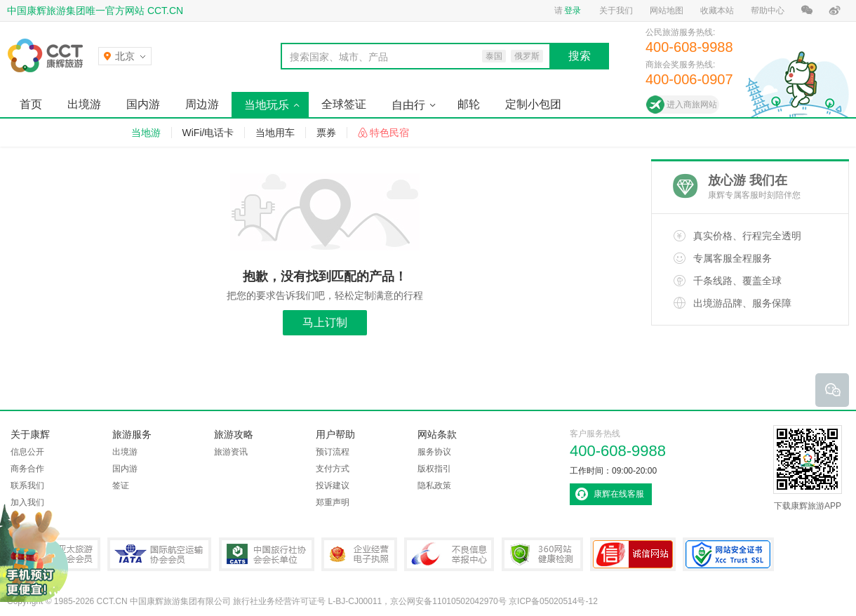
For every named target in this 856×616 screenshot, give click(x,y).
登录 (573, 11)
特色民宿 (389, 133)
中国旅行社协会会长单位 (267, 554)
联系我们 (27, 486)
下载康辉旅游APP (808, 468)
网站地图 (667, 11)
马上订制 (325, 322)
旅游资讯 (231, 452)
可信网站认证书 (633, 554)
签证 (121, 486)
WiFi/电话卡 (208, 133)
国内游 (143, 104)
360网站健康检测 (542, 554)
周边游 (202, 104)
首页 (31, 104)
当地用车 (275, 133)
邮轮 (469, 104)
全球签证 (344, 104)
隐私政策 (434, 486)
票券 (326, 133)
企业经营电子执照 (359, 554)
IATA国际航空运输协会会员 (159, 554)
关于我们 (616, 11)
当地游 (146, 133)
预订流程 (333, 452)
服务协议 (434, 452)
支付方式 (333, 469)
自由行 (408, 105)
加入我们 (27, 502)
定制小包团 (533, 104)
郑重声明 (333, 502)
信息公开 (27, 452)
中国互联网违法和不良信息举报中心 (449, 554)
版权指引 (434, 469)
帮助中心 (768, 11)
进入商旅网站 (692, 105)
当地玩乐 (267, 105)
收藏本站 (717, 11)
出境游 (84, 104)
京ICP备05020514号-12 (553, 601)
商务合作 (27, 469)
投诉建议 (333, 486)
